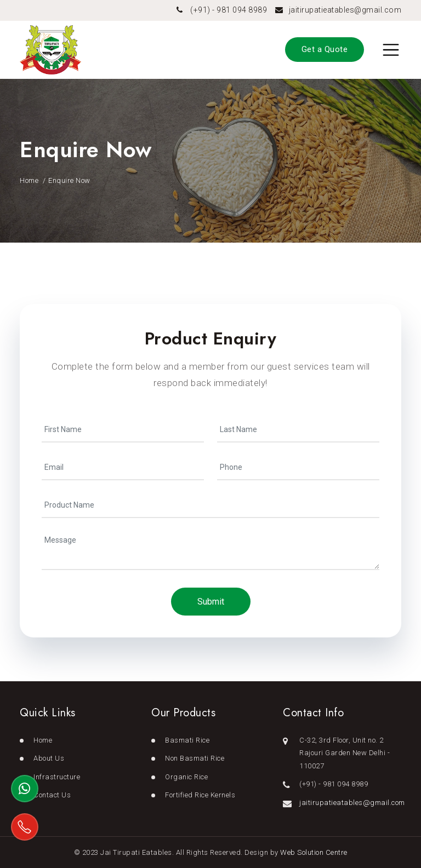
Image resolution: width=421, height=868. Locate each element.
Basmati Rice (187, 740)
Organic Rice (186, 777)
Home (29, 180)
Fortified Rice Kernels (200, 795)
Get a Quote (325, 49)
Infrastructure (57, 777)
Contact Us (52, 795)
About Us (49, 758)
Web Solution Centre (314, 852)
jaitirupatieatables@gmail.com (345, 10)
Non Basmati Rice (195, 758)
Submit (211, 602)
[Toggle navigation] (391, 50)
